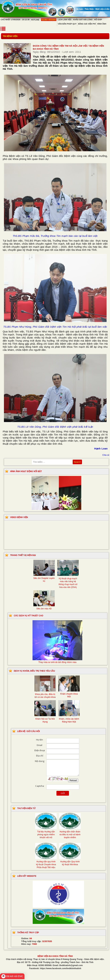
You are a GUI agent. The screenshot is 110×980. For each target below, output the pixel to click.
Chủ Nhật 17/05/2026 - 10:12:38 (15, 20)
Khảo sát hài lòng (83, 20)
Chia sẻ (106, 455)
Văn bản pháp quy (67, 24)
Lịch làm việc (65, 20)
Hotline (44, 20)
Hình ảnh (102, 24)
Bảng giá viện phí (87, 24)
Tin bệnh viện (10, 36)
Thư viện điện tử (26, 808)
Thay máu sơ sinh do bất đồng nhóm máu (57, 661)
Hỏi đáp (98, 20)
